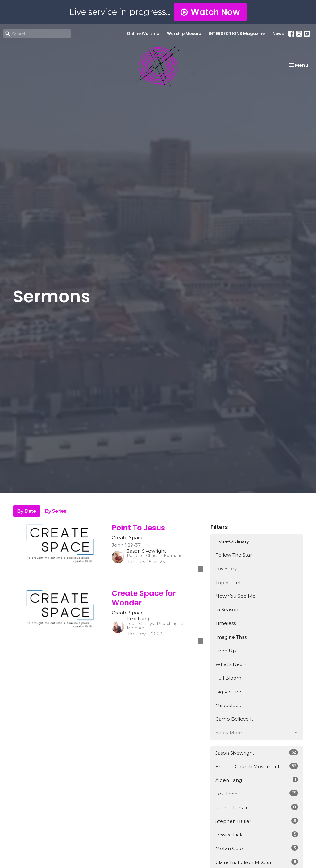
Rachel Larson (257, 807)
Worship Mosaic (184, 34)
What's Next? (231, 664)
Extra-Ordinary (232, 541)
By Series (55, 511)
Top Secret (228, 582)
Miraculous (228, 705)
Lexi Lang (257, 793)
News (278, 34)
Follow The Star (234, 555)
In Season (227, 610)
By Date (27, 511)
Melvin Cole (257, 848)
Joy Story (226, 569)
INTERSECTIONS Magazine (237, 34)
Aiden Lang (257, 780)
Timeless (226, 623)
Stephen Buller (257, 821)
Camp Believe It (234, 719)
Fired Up (226, 651)
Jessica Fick (257, 834)
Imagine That (231, 637)
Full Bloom (228, 678)
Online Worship (143, 34)
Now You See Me (235, 596)
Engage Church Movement (257, 766)
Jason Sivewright (257, 753)
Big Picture (228, 692)
